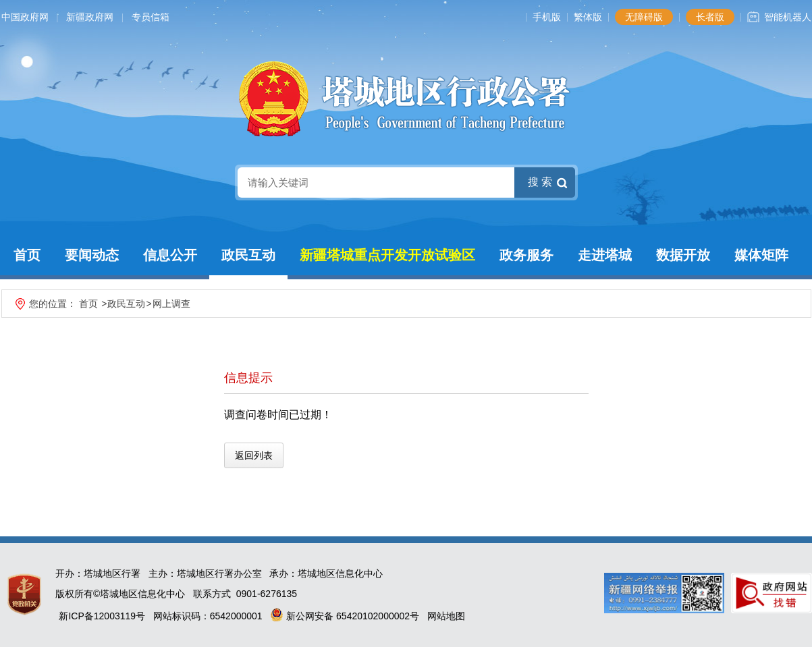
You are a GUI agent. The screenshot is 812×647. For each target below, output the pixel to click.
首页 (27, 255)
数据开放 (683, 255)
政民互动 (248, 255)
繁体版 (588, 17)
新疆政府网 (90, 17)
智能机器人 (788, 17)
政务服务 (526, 255)
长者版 (710, 17)
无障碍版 (644, 17)
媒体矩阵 (761, 255)
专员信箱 (151, 17)
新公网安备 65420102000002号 (345, 616)
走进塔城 (605, 255)
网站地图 (446, 616)
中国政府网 (25, 17)
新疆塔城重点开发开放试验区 (387, 255)
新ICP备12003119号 (102, 616)
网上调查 (171, 304)
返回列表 (254, 455)
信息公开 (170, 255)
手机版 (547, 17)
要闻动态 (92, 255)
